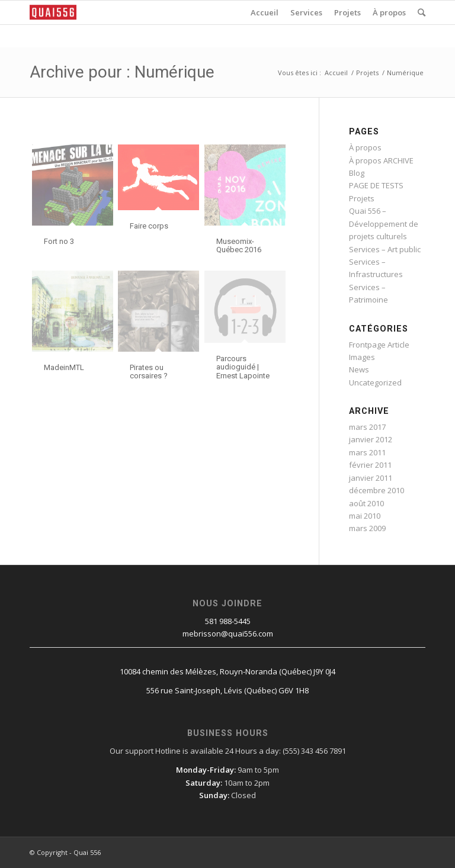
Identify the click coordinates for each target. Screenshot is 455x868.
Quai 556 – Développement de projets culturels (384, 224)
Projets (367, 73)
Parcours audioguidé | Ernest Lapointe (243, 367)
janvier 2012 (371, 439)
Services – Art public (385, 249)
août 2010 (366, 503)
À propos (365, 147)
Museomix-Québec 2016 (239, 245)
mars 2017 (367, 427)
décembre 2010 (377, 490)
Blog (357, 173)
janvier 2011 (371, 478)
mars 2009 (367, 528)
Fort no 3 (59, 241)
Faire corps (149, 226)
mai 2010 (365, 516)
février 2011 (370, 465)
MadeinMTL (64, 367)
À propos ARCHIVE (381, 160)
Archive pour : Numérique (122, 72)
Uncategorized (375, 382)
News (359, 369)
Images (362, 357)
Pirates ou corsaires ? (149, 372)
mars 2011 (367, 452)
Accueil (336, 73)
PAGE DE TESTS (376, 185)
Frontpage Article (379, 345)
